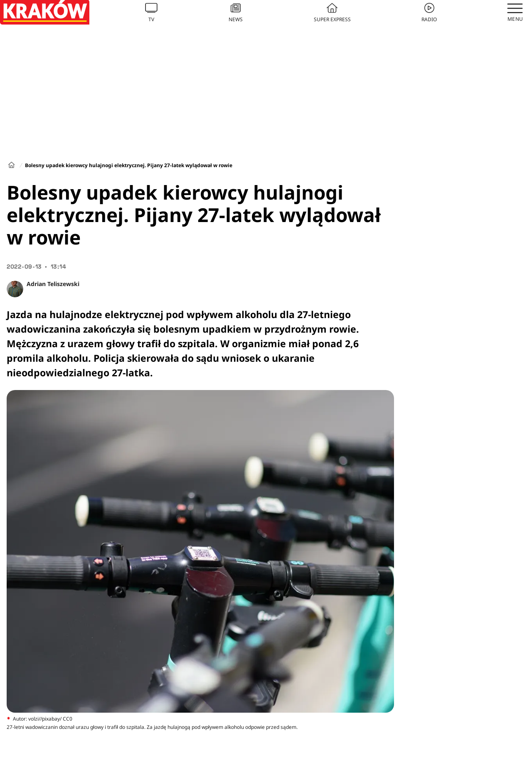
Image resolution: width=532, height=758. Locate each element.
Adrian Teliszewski (53, 284)
